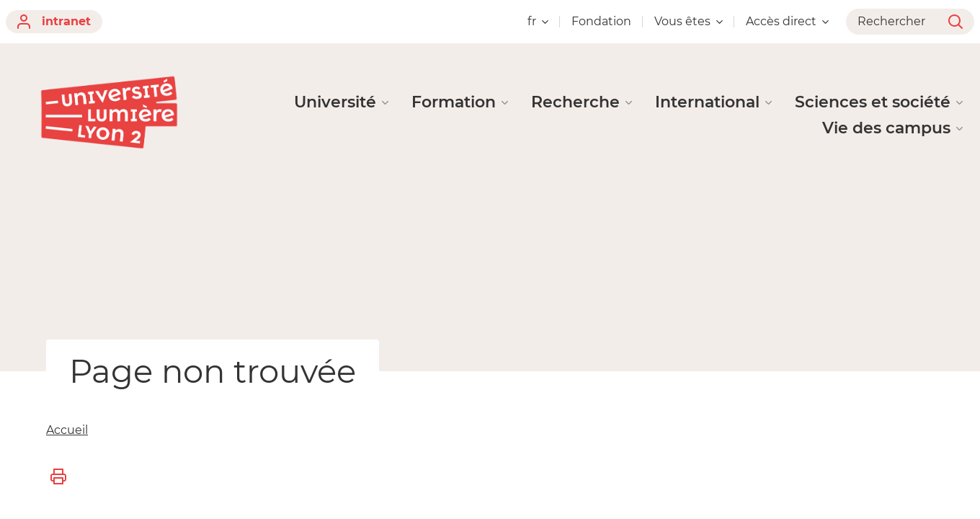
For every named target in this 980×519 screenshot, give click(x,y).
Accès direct (787, 21)
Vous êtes (689, 21)
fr (538, 21)
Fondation (601, 21)
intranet (54, 22)
